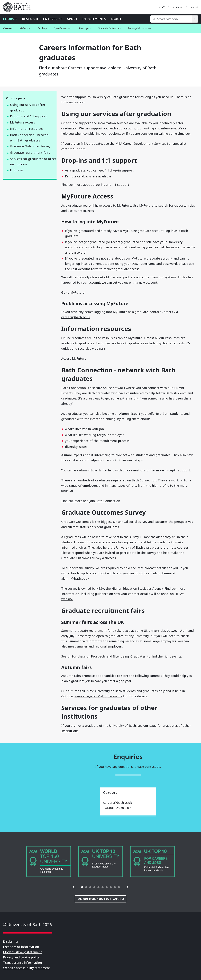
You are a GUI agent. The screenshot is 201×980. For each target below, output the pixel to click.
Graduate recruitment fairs (30, 153)
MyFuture (25, 28)
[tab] (82, 887)
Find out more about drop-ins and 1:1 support (95, 185)
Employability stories (139, 28)
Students (177, 7)
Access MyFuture (74, 358)
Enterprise (53, 19)
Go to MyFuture (73, 292)
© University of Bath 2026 (28, 924)
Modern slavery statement (22, 952)
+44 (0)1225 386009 (117, 808)
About (116, 19)
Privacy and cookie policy (21, 957)
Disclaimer (11, 941)
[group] (49, 862)
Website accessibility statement (27, 968)
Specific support (63, 28)
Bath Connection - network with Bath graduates (30, 138)
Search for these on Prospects (84, 656)
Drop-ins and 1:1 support (28, 116)
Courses (10, 19)
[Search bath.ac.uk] (171, 19)
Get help (42, 28)
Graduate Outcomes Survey (30, 146)
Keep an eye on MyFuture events (98, 696)
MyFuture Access (22, 122)
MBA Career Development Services (141, 144)
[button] (74, 887)
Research (30, 19)
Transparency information (22, 963)
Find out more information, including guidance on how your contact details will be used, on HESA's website (123, 594)
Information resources (27, 129)
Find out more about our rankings (100, 899)
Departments (94, 19)
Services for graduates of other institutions (33, 162)
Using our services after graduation (28, 107)
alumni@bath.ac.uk (75, 578)
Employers (85, 28)
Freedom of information (21, 947)
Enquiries (17, 170)
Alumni (194, 7)
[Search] (195, 19)
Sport (72, 19)
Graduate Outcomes (109, 28)
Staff (162, 7)
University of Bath (18, 7)
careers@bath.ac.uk (76, 317)
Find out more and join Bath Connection (91, 501)
